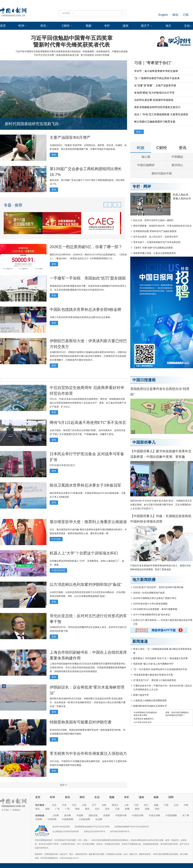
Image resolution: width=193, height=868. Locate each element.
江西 (166, 805)
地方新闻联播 (144, 580)
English (163, 15)
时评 (21, 26)
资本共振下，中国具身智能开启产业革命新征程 (157, 242)
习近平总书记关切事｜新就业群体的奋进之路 (56, 55)
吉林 (104, 805)
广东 (57, 809)
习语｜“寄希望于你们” (153, 63)
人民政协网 (84, 819)
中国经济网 (138, 815)
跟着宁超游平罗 (141, 695)
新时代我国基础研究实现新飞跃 (32, 124)
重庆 (87, 809)
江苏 (136, 805)
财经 (82, 797)
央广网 (186, 815)
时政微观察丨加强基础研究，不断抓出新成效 (105, 51)
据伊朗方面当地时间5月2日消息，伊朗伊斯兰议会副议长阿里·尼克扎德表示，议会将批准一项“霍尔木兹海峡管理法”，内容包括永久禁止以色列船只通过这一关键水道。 (88, 702)
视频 (88, 26)
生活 (97, 797)
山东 (176, 805)
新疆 (147, 809)
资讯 (43, 26)
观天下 (145, 26)
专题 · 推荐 (13, 205)
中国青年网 (121, 815)
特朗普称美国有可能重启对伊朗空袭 (81, 722)
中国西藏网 (171, 815)
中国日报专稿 (58, 570)
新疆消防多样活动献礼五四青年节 (150, 706)
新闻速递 (140, 641)
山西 (84, 805)
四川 (97, 809)
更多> (139, 132)
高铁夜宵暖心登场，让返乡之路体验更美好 (155, 253)
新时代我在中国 (162, 174)
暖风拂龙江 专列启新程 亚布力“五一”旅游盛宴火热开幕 (160, 658)
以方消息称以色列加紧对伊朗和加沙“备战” (86, 584)
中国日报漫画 (144, 380)
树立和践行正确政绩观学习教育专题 (155, 122)
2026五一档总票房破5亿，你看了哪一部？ (86, 247)
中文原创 (56, 539)
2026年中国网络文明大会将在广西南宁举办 (155, 598)
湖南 (47, 809)
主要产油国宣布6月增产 (70, 137)
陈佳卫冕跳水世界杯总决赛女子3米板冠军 (85, 485)
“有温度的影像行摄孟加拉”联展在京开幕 (153, 675)
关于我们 (5, 810)
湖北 (37, 809)
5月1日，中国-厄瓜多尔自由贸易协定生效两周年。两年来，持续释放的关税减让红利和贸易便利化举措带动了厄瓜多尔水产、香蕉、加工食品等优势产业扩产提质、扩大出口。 (88, 403)
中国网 (80, 815)
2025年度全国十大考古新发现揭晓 (150, 604)
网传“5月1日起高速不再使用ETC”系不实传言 (88, 423)
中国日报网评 (146, 165)
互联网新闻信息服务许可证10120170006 (92, 827)
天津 (64, 805)
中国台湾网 (154, 815)
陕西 (137, 809)
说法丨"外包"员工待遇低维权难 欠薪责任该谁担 (161, 114)
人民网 (55, 815)
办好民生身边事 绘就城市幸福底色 (154, 100)
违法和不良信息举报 (61, 827)
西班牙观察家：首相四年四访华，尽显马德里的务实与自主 (162, 226)
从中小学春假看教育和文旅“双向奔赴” (152, 615)
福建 (156, 805)
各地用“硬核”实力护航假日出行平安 (154, 93)
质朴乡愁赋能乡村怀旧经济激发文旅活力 (157, 107)
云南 (117, 809)
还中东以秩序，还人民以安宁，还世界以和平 (156, 237)
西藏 (127, 809)
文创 (187, 26)
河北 (74, 805)
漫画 (125, 26)
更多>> (64, 785)
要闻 (54, 155)
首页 (3, 26)
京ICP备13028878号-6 (120, 831)
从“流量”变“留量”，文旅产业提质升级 (155, 85)
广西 (67, 809)
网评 (147, 186)
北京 (54, 805)
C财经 (66, 26)
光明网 (39, 819)
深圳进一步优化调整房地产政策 (149, 593)
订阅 (186, 15)
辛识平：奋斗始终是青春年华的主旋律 (156, 71)
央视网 (106, 815)
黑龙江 (115, 805)
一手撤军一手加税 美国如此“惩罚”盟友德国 (88, 278)
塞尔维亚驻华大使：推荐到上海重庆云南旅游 (88, 522)
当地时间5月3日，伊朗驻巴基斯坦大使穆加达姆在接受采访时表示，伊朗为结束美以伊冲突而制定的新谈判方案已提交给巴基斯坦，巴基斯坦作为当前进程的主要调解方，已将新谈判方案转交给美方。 (88, 356)
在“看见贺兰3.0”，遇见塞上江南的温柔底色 (155, 680)
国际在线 (93, 815)
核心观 (146, 157)
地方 (168, 26)
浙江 (146, 805)
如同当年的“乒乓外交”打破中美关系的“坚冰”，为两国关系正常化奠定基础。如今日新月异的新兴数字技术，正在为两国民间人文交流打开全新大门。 (161, 505)
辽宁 (94, 805)
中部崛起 (177, 157)
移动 (175, 15)
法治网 (99, 819)
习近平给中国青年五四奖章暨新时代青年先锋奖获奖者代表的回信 (48, 51)
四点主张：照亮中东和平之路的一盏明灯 (153, 220)
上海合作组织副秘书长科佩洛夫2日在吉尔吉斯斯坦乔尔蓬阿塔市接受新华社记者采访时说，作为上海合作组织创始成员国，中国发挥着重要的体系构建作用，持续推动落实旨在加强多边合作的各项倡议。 (88, 667)
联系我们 (16, 810)
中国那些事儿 (144, 442)
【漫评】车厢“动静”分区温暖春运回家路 (153, 248)
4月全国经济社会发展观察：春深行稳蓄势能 (155, 609)
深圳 (157, 809)
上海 (126, 805)
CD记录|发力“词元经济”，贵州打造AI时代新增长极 (158, 587)
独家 (156, 797)
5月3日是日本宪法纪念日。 (63, 465)
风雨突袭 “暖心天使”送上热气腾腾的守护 (153, 664)
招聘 (171, 797)
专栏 (107, 26)
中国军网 (52, 819)
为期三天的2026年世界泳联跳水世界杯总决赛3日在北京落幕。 (81, 317)
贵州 (107, 809)
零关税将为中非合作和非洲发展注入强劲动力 (88, 753)
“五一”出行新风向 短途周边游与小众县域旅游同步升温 (160, 669)
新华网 (68, 815)
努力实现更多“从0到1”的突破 (95, 55)
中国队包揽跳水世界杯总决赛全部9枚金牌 (85, 309)
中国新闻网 (68, 819)
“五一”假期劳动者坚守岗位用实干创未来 (157, 78)
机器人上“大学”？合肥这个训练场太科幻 (84, 553)
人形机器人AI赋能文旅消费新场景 (150, 700)
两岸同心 (177, 165)
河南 (186, 805)
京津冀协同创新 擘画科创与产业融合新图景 (155, 231)
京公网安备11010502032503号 (66, 831)
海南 (77, 809)
